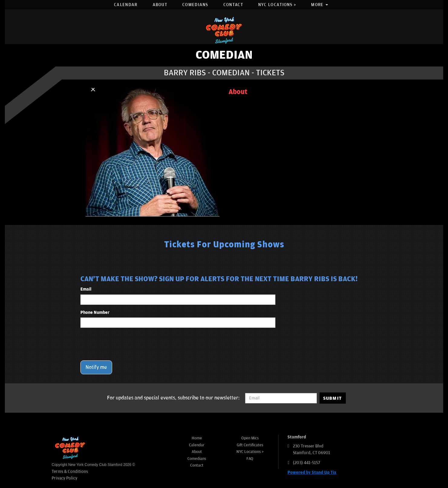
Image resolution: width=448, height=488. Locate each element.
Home (197, 438)
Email (86, 289)
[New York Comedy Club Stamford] (224, 30)
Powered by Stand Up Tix (312, 472)
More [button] (320, 5)
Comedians (195, 5)
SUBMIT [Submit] (333, 398)
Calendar (126, 5)
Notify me (96, 367)
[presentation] (126, 344)
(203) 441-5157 (307, 463)
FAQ (250, 459)
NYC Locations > (277, 5)
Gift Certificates (250, 445)
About (160, 5)
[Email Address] (281, 398)
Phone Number (95, 312)
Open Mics (250, 438)
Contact (233, 5)
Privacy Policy (65, 478)
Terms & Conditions (70, 472)
